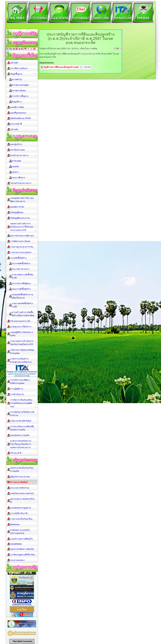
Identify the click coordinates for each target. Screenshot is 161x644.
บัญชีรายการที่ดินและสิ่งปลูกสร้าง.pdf (61, 67)
